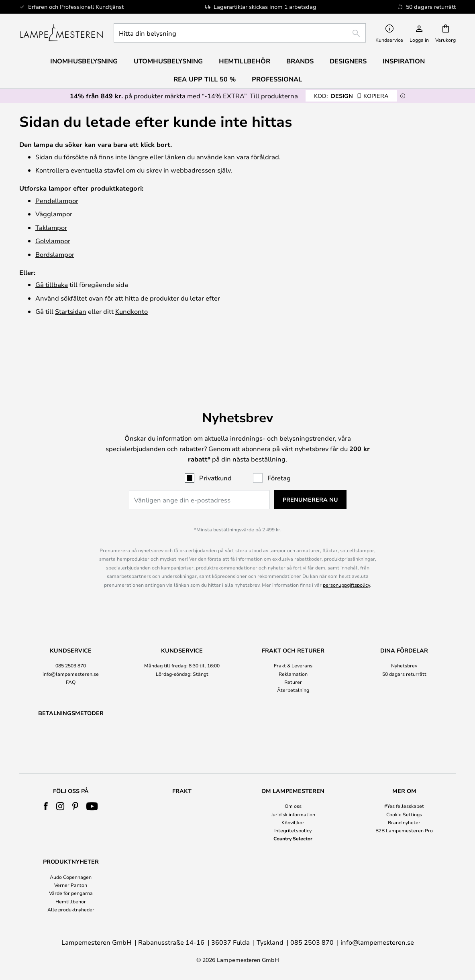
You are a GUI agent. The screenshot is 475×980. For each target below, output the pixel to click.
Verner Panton (71, 885)
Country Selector (293, 838)
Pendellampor (57, 200)
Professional (277, 79)
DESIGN (351, 96)
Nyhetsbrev (404, 625)
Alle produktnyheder (71, 909)
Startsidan (71, 311)
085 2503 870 (71, 625)
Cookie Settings (404, 814)
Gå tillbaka (52, 284)
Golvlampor (53, 241)
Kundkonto (131, 311)
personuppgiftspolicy (346, 545)
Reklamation (293, 634)
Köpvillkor (293, 822)
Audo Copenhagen (71, 877)
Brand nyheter (404, 822)
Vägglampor (54, 214)
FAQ (71, 642)
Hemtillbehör (71, 901)
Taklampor (51, 227)
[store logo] (62, 33)
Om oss (293, 806)
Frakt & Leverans (293, 625)
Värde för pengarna (71, 893)
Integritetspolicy (293, 830)
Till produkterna (274, 96)
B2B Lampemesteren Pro (404, 830)
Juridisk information (293, 814)
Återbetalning (293, 650)
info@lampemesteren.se (71, 634)
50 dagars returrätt (404, 634)
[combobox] (240, 33)
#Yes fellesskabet (404, 806)
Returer (293, 642)
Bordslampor (55, 254)
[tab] (71, 631)
